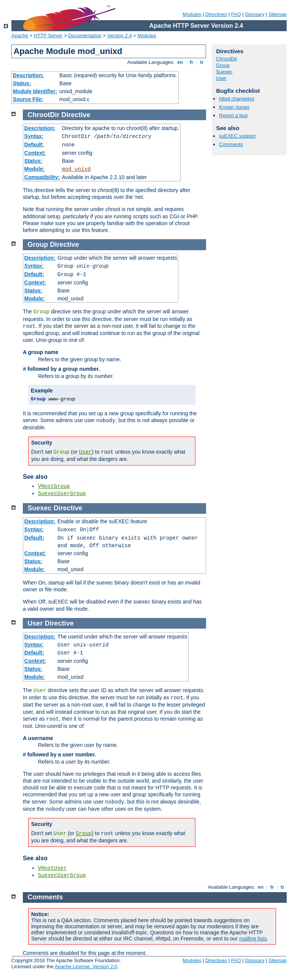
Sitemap (278, 14)
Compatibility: (42, 177)
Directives (216, 14)
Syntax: (34, 136)
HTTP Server (48, 36)
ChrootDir (227, 59)
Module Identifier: (35, 91)
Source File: (28, 99)
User (221, 78)
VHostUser (52, 868)
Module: (35, 169)
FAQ (236, 14)
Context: (35, 153)
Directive (76, 115)
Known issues (234, 107)
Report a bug (233, 115)
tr (202, 62)
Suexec (224, 72)
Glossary (255, 14)
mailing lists (253, 939)
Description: (29, 75)
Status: (22, 83)
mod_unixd (76, 169)
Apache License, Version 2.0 (86, 966)
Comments (231, 144)
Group (223, 65)
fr (191, 62)
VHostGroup (54, 486)
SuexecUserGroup (62, 494)
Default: (34, 145)
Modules (192, 14)
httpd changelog (237, 99)
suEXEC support (237, 136)
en (180, 62)
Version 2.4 (120, 36)
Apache (20, 36)
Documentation (85, 36)
